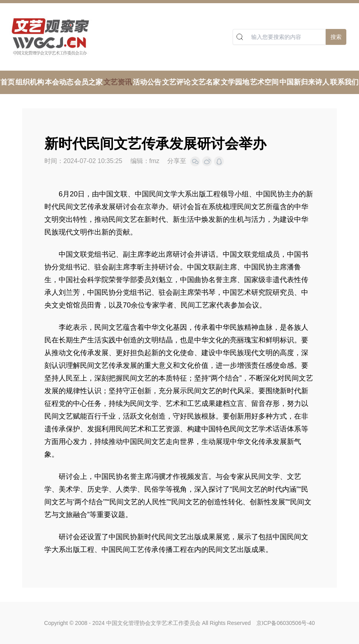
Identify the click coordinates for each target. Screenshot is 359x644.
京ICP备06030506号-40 (286, 623)
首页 (8, 82)
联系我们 (344, 82)
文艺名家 (206, 82)
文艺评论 (176, 82)
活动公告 (147, 82)
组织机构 (30, 82)
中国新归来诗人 (304, 82)
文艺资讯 (118, 82)
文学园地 (235, 82)
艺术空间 (264, 82)
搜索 (336, 37)
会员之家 (88, 82)
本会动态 (59, 82)
